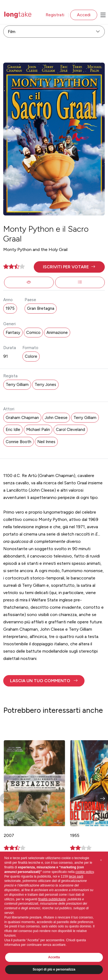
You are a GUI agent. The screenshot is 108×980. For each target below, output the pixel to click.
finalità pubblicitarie (52, 899)
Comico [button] (33, 333)
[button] (69, 267)
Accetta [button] (54, 957)
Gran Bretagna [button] (41, 308)
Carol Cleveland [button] (70, 430)
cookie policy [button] (85, 872)
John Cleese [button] (56, 418)
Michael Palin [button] (38, 430)
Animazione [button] (57, 333)
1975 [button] (10, 308)
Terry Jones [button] (45, 385)
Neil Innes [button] (46, 442)
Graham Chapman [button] (22, 418)
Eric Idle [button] (13, 430)
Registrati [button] (55, 15)
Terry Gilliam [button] (17, 385)
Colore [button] (31, 356)
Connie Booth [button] (18, 442)
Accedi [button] (84, 15)
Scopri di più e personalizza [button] (54, 969)
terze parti (76, 876)
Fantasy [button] (13, 333)
